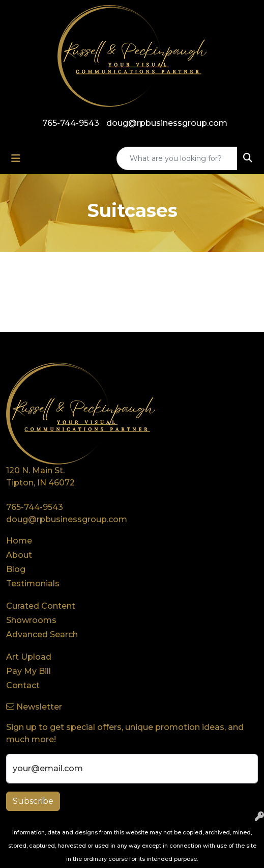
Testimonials (33, 584)
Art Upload (29, 657)
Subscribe (33, 801)
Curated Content (41, 606)
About (19, 555)
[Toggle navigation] (16, 158)
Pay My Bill (28, 671)
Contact (23, 685)
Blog (16, 569)
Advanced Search (42, 634)
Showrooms (31, 620)
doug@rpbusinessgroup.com (167, 123)
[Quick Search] (177, 158)
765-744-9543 (71, 123)
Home (19, 541)
